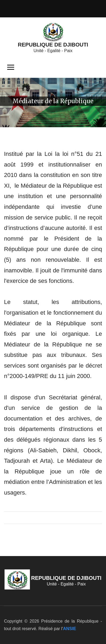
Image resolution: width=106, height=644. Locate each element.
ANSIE (70, 629)
